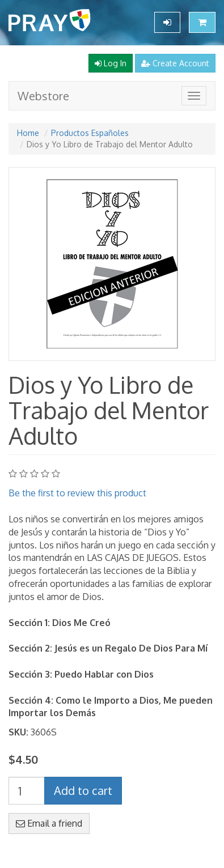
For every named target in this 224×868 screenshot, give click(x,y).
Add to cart (83, 790)
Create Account (175, 63)
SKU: (18, 732)
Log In (111, 63)
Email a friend (49, 823)
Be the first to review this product (77, 493)
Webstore (43, 96)
